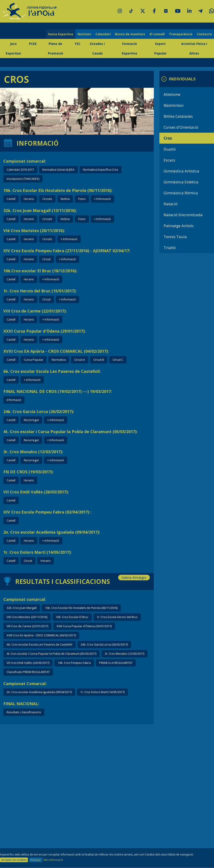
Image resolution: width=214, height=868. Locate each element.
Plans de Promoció (56, 48)
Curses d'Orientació (181, 127)
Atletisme (172, 94)
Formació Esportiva (130, 48)
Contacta (204, 34)
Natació (171, 204)
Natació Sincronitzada (183, 215)
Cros (168, 138)
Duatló (170, 149)
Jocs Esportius (13, 48)
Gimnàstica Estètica (181, 182)
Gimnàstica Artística (181, 171)
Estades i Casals (97, 48)
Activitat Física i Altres (194, 48)
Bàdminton (174, 105)
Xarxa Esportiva (61, 34)
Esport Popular (160, 48)
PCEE (33, 44)
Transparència (181, 34)
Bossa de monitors (130, 34)
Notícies (84, 34)
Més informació (53, 860)
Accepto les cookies (14, 860)
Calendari (103, 34)
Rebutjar (36, 860)
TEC (77, 44)
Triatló (170, 248)
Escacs (169, 160)
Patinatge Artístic (179, 226)
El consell (157, 34)
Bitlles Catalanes (178, 116)
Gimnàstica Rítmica (181, 193)
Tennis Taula (175, 237)
